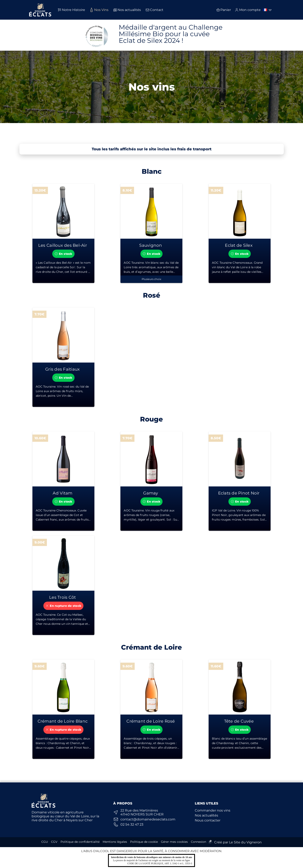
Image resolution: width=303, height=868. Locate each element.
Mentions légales (115, 842)
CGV (54, 842)
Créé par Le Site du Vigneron (238, 842)
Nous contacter (208, 820)
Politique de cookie (144, 842)
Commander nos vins (213, 810)
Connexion (198, 842)
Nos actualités (206, 815)
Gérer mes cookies (174, 842)
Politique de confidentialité (80, 842)
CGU (45, 842)
